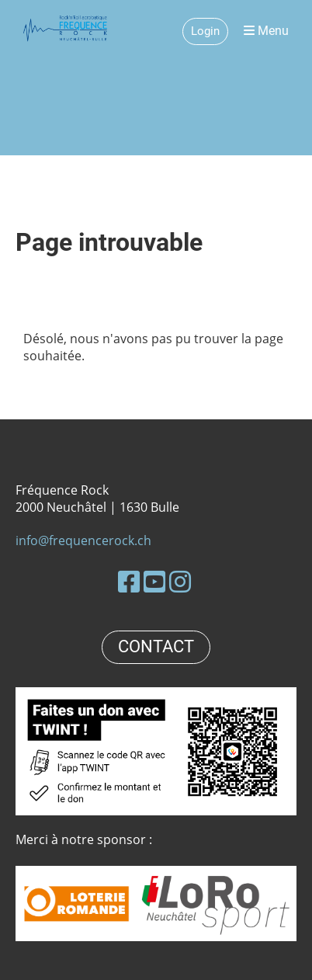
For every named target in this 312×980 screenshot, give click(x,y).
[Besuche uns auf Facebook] (129, 581)
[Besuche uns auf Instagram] (180, 581)
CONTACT (156, 646)
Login (205, 31)
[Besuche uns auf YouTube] (154, 581)
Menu (266, 31)
